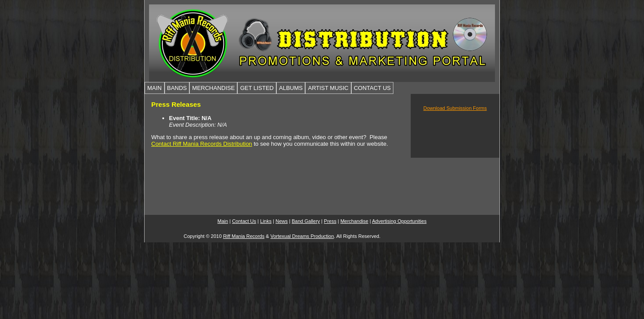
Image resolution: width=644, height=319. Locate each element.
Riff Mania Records (244, 236)
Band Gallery (306, 221)
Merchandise (354, 221)
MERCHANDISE (213, 88)
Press (330, 221)
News (282, 221)
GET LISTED (257, 88)
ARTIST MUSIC (328, 88)
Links (266, 221)
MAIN (155, 88)
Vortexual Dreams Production (302, 236)
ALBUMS (291, 88)
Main (223, 221)
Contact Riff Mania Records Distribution (202, 144)
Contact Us (244, 221)
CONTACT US (372, 88)
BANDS (177, 88)
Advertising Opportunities (399, 221)
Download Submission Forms (455, 108)
